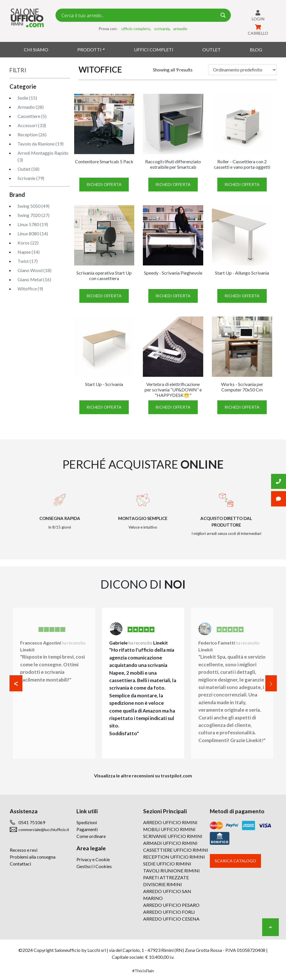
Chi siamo (36, 50)
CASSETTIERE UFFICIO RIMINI (176, 850)
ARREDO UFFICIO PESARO (171, 905)
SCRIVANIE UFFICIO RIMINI (173, 836)
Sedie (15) (27, 98)
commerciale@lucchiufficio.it (44, 829)
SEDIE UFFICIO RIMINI (167, 864)
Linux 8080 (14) (33, 233)
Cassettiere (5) (32, 116)
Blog (256, 50)
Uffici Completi (154, 50)
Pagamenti (87, 829)
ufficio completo (136, 29)
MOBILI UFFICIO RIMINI (169, 829)
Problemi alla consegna (33, 857)
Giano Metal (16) (34, 279)
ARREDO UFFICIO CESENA (171, 919)
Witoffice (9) (30, 289)
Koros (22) (28, 243)
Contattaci (20, 864)
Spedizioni (87, 822)
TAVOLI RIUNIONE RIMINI (171, 871)
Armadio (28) (31, 107)
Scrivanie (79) (31, 178)
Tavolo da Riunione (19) (41, 144)
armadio (180, 29)
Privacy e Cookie (93, 859)
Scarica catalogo (235, 861)
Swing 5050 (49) (33, 206)
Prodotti (89, 50)
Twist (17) (28, 261)
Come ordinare (91, 836)
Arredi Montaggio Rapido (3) (43, 156)
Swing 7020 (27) (33, 215)
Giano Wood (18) (34, 270)
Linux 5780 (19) (33, 224)
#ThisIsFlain (143, 971)
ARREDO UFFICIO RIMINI (170, 822)
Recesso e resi (24, 850)
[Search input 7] (139, 15)
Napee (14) (29, 252)
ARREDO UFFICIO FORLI (169, 912)
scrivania (162, 29)
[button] (16, 683)
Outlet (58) (28, 169)
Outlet (212, 50)
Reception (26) (32, 134)
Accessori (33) (32, 125)
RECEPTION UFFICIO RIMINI (174, 857)
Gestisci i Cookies (94, 866)
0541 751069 (32, 822)
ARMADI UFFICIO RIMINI (170, 843)
